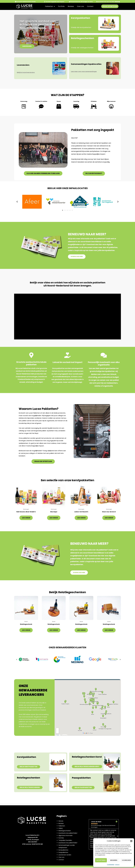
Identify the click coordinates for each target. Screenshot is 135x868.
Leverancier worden (65, 855)
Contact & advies (41, 101)
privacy (117, 865)
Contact (90, 6)
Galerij (60, 829)
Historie (61, 822)
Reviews (71, 6)
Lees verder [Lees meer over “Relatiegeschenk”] (26, 631)
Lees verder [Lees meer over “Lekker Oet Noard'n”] (81, 518)
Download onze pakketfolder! (68, 834)
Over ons (80, 6)
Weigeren (114, 860)
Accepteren (101, 860)
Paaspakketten (63, 853)
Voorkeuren (126, 860)
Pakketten (50, 6)
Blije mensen (111, 101)
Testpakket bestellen (65, 841)
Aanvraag (24, 101)
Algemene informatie (65, 836)
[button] (131, 841)
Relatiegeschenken (65, 831)
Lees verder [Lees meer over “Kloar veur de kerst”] (109, 518)
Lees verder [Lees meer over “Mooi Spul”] (54, 518)
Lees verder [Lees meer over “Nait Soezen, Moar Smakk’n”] (26, 518)
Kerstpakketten (63, 851)
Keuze (59, 101)
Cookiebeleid (111, 865)
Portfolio (61, 6)
